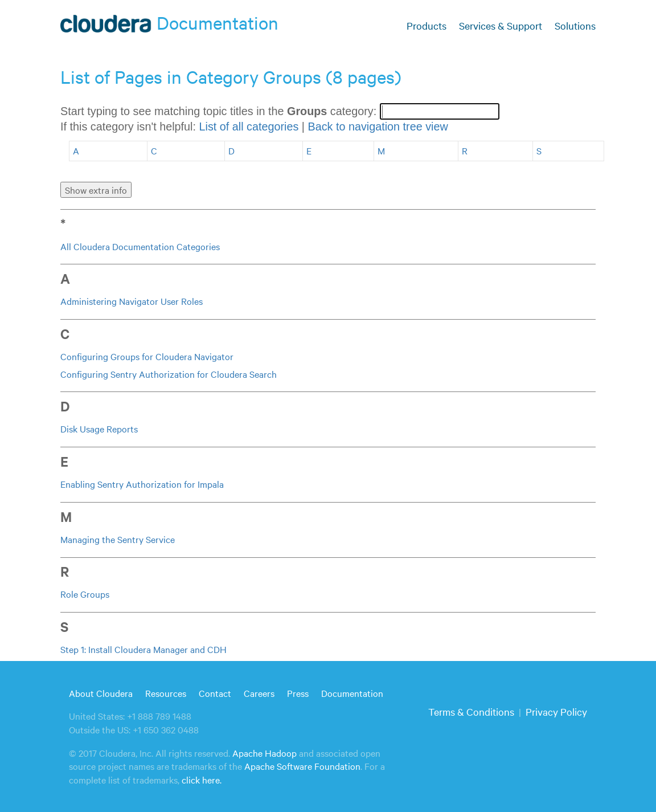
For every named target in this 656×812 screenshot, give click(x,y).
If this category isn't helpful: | (254, 127)
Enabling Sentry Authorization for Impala (142, 484)
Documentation (352, 693)
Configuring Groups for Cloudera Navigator (147, 356)
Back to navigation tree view (378, 127)
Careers (259, 693)
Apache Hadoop (265, 753)
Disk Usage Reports (99, 429)
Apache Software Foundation (302, 766)
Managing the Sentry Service (118, 539)
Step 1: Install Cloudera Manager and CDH (143, 649)
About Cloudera (101, 693)
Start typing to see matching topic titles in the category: (220, 111)
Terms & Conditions (471, 711)
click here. (202, 780)
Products (427, 25)
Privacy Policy (556, 711)
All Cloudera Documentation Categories (140, 246)
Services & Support (501, 25)
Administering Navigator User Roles (132, 301)
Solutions (575, 25)
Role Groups (85, 594)
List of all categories (249, 127)
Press (298, 693)
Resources (166, 693)
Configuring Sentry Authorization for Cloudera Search (169, 374)
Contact (215, 693)
